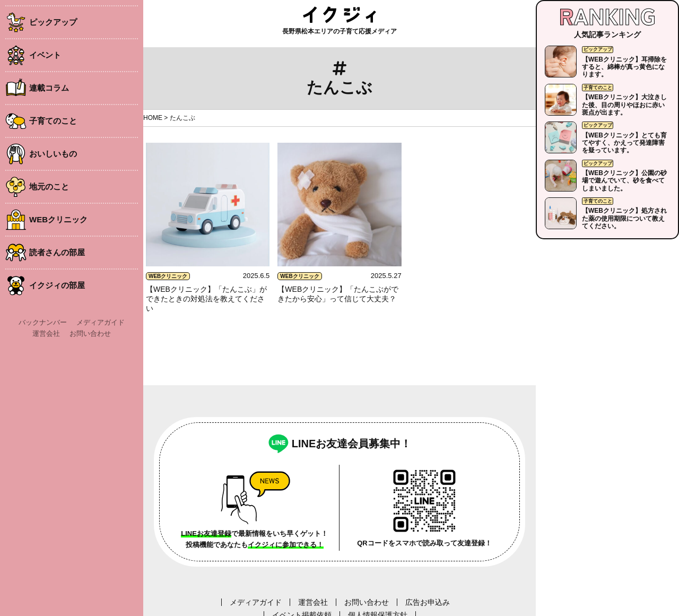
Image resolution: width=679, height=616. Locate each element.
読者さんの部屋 (57, 252)
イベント (45, 55)
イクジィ (339, 15)
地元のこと (49, 186)
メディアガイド (101, 322)
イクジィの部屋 (57, 285)
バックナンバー (43, 322)
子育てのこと (53, 121)
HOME (153, 118)
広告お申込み (428, 602)
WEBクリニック (58, 219)
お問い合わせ (90, 333)
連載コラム (49, 88)
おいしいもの (53, 154)
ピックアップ (53, 22)
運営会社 (46, 333)
